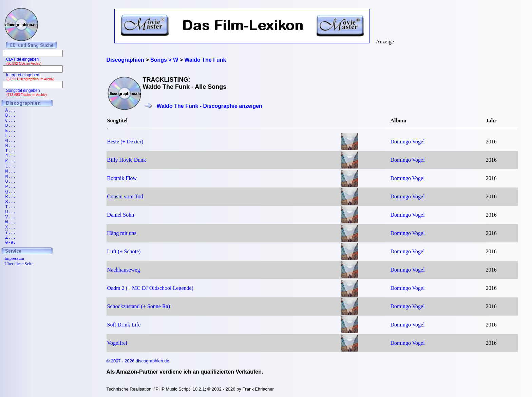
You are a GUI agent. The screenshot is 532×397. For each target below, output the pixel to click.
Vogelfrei (117, 343)
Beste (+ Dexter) (125, 142)
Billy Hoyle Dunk (127, 160)
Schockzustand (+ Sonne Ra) (139, 306)
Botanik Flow (122, 178)
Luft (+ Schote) (124, 251)
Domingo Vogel (407, 142)
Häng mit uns (122, 233)
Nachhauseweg (124, 270)
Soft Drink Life (124, 325)
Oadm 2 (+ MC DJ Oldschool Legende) (150, 288)
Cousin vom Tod (125, 196)
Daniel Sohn (121, 215)
